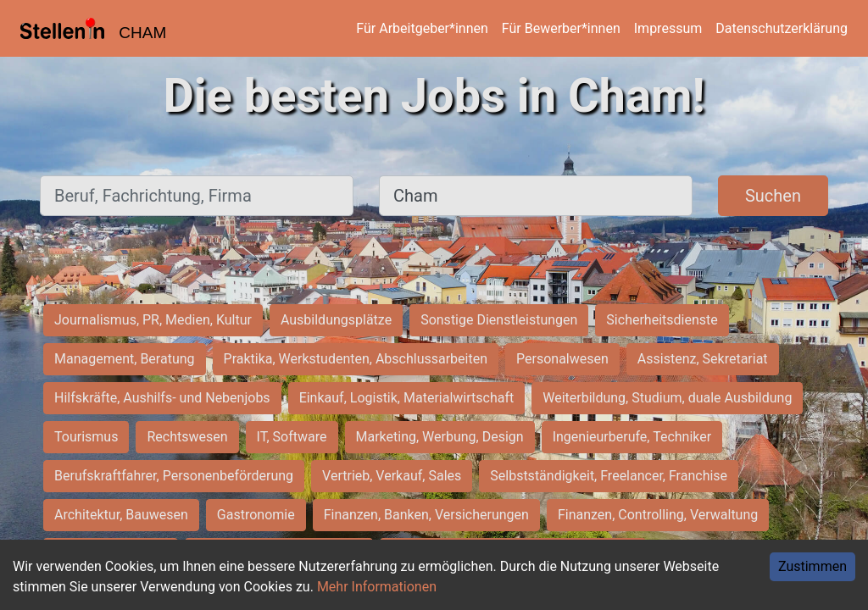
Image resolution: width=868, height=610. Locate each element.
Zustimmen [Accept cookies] (812, 566)
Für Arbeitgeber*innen (422, 28)
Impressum (668, 28)
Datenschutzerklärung (782, 28)
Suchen (773, 196)
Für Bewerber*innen (561, 28)
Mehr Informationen (377, 587)
